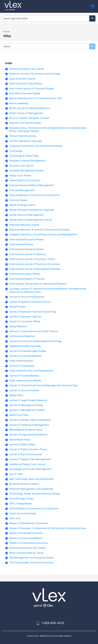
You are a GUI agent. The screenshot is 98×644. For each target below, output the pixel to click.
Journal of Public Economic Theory (28, 449)
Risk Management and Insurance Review (32, 558)
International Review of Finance (27, 279)
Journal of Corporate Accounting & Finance (33, 331)
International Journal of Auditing (27, 254)
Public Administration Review (25, 381)
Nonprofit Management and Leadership (31, 489)
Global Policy (16, 395)
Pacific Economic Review (23, 513)
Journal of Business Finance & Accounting (33, 312)
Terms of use (33, 636)
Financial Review (18, 200)
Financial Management (22, 190)
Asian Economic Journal (22, 79)
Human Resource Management (26, 215)
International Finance (21, 244)
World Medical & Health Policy (26, 430)
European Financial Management (27, 161)
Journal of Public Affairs (22, 445)
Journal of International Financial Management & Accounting (43, 385)
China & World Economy (23, 136)
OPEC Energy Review (21, 504)
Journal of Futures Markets (24, 376)
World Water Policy (20, 440)
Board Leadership (19, 103)
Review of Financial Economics (26, 533)
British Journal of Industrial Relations (30, 108)
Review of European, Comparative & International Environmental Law (48, 528)
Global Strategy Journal (22, 205)
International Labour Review (25, 274)
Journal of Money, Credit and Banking (30, 420)
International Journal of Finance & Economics (34, 264)
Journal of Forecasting (22, 366)
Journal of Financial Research (25, 356)
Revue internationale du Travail (26, 553)
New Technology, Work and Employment (32, 479)
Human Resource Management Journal (31, 220)
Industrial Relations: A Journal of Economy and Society (39, 230)
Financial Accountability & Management (32, 185)
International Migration (22, 336)
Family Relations (18, 326)
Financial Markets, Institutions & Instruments (34, 195)
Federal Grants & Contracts (25, 180)
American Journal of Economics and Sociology (35, 74)
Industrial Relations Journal (24, 225)
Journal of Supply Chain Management (30, 459)
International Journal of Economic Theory (32, 259)
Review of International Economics (29, 543)
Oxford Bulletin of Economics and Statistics (34, 508)
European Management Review (26, 171)
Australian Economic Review (25, 93)
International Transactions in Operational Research (38, 284)
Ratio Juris (15, 518)
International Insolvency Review (27, 249)
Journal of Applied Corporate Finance (30, 302)
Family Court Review (20, 176)
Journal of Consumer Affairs (25, 321)
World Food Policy (19, 415)
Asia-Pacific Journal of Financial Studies (31, 89)
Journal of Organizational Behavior (28, 435)
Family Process (17, 307)
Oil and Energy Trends (21, 499)
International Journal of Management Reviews (35, 269)
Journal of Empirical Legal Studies (28, 351)
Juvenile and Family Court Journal (27, 464)
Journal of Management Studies (27, 410)
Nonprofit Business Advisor (24, 484)
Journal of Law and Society (24, 390)
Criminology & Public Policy (24, 156)
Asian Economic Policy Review (26, 84)
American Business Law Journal (26, 69)
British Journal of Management (26, 113)
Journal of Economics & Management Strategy (35, 341)
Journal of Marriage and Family (26, 405)
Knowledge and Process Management (30, 469)
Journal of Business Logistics (25, 317)
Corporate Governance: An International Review (36, 146)
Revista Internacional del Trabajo (27, 548)
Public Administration (21, 361)
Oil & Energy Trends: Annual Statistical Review (35, 494)
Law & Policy (16, 474)
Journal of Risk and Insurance (25, 454)
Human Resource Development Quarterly (32, 210)
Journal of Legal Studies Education (28, 400)
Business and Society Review (25, 123)
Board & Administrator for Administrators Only (35, 98)
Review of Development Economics (29, 523)
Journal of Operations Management (29, 425)
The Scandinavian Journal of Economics (31, 563)
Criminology (16, 151)
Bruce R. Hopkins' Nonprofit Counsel (29, 118)
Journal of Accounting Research (27, 297)
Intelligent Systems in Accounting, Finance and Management (43, 234)
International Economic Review (26, 239)
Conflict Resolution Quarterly (25, 141)
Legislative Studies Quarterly (25, 346)
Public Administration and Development (31, 371)
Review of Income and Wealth (26, 538)
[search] (92, 46)
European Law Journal (21, 166)
